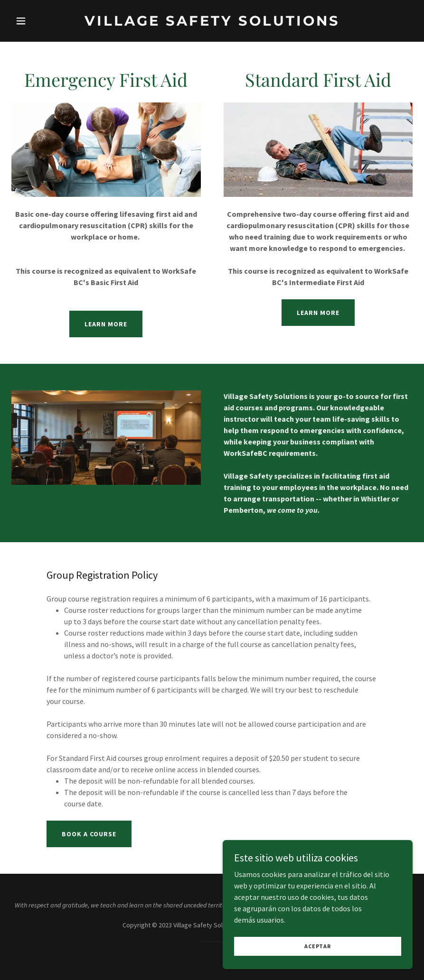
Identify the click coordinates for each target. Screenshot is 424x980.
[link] (212, 23)
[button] (42, 21)
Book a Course (89, 834)
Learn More (106, 324)
